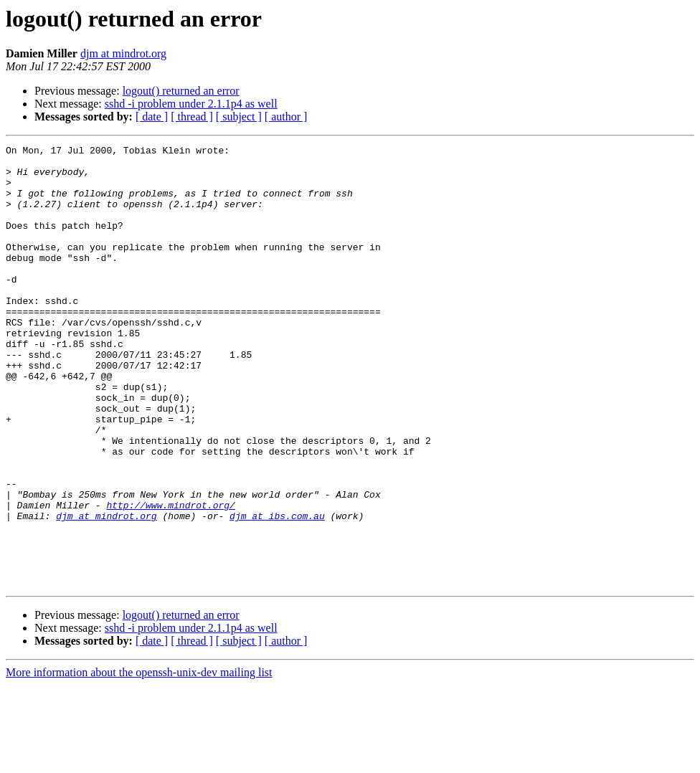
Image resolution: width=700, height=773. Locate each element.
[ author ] (286, 117)
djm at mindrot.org (123, 53)
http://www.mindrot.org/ (170, 578)
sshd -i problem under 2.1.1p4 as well (191, 104)
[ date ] (152, 117)
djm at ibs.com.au (277, 591)
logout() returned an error (181, 91)
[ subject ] (239, 117)
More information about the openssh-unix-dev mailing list (139, 760)
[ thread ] (192, 117)
